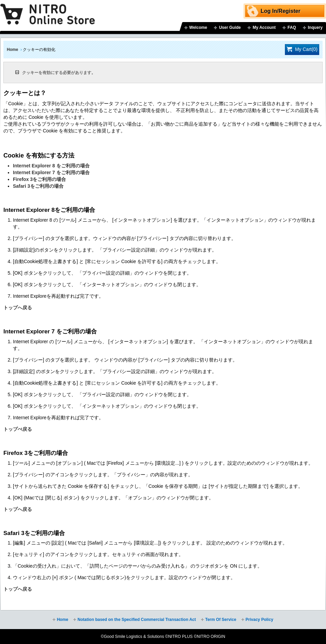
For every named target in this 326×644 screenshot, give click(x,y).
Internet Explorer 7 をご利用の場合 (51, 172)
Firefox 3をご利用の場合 (39, 179)
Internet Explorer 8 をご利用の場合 (51, 166)
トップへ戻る (18, 308)
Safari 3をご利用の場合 (38, 186)
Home (12, 50)
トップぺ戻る (18, 429)
